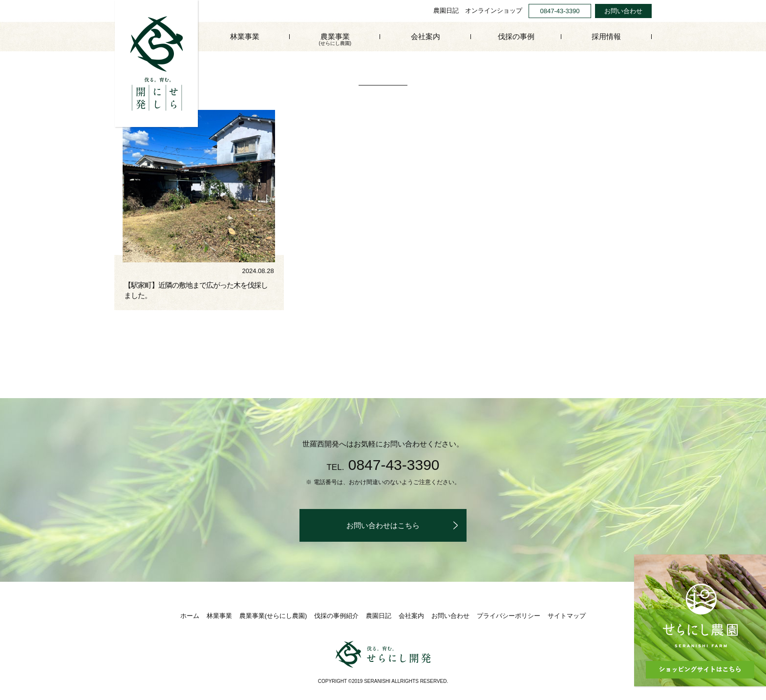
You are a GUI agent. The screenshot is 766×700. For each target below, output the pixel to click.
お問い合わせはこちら (383, 525)
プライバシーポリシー (509, 616)
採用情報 (606, 36)
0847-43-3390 (560, 11)
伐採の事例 (516, 36)
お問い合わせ (623, 11)
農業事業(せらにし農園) (273, 616)
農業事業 (335, 40)
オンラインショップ (494, 11)
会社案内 (426, 36)
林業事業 (245, 36)
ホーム (190, 616)
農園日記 (446, 11)
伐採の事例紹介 (336, 616)
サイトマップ (567, 616)
